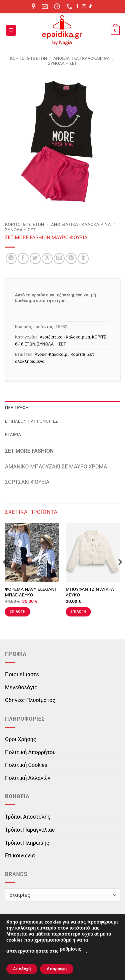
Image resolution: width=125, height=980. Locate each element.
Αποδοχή (22, 969)
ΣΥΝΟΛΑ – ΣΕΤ (62, 63)
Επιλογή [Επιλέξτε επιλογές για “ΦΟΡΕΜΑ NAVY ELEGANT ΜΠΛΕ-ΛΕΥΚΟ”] (18, 612)
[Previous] (5, 576)
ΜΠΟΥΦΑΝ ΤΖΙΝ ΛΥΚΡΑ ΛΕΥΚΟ (90, 592)
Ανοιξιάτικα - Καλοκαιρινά (81, 58)
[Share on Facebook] (23, 258)
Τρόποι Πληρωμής (27, 843)
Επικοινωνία (20, 856)
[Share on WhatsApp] (11, 258)
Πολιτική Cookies (26, 765)
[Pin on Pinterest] (71, 258)
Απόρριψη (57, 969)
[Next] (120, 576)
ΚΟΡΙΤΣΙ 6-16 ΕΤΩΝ (28, 58)
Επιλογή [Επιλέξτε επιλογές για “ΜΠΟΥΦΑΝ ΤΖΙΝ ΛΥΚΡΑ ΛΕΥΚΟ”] (78, 612)
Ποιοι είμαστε (22, 674)
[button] (11, 31)
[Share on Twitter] (35, 258)
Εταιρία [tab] (13, 435)
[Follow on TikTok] (90, 7)
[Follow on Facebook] (77, 7)
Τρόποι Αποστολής (28, 817)
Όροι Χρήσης (20, 739)
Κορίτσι (78, 354)
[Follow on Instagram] (84, 7)
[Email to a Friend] (59, 258)
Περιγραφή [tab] (17, 407)
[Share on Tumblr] (83, 258)
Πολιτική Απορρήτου (30, 752)
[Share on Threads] (47, 258)
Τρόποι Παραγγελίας (30, 830)
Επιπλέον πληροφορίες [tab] (31, 421)
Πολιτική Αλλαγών (28, 778)
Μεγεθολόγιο (21, 687)
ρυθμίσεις (70, 949)
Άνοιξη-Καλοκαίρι (52, 354)
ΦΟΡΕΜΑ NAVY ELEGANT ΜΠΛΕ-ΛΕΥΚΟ (31, 592)
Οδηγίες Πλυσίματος (30, 700)
